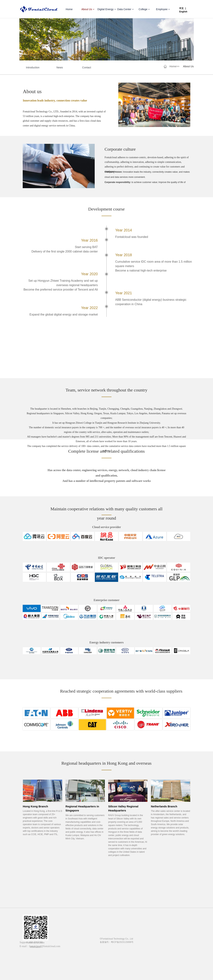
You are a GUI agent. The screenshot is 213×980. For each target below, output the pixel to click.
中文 (181, 8)
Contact (87, 68)
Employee (163, 9)
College (144, 9)
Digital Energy (107, 9)
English (183, 12)
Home (69, 9)
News (60, 68)
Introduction (33, 68)
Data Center (125, 9)
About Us (88, 9)
